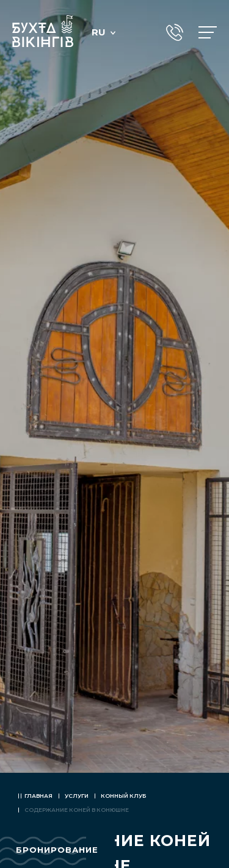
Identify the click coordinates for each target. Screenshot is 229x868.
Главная (38, 796)
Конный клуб (123, 796)
